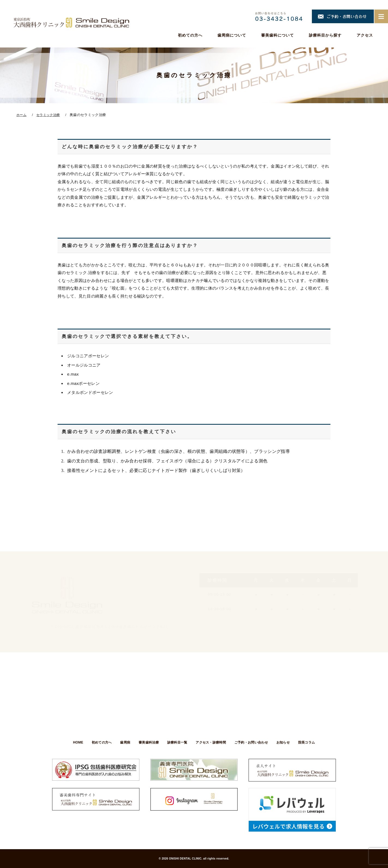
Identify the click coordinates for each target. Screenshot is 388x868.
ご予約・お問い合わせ (253, 742)
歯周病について (232, 35)
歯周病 (123, 742)
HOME (74, 742)
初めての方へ (190, 35)
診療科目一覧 (177, 742)
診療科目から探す (325, 35)
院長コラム (311, 742)
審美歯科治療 (148, 742)
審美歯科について (277, 35)
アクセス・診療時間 (212, 742)
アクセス (365, 35)
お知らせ (286, 742)
